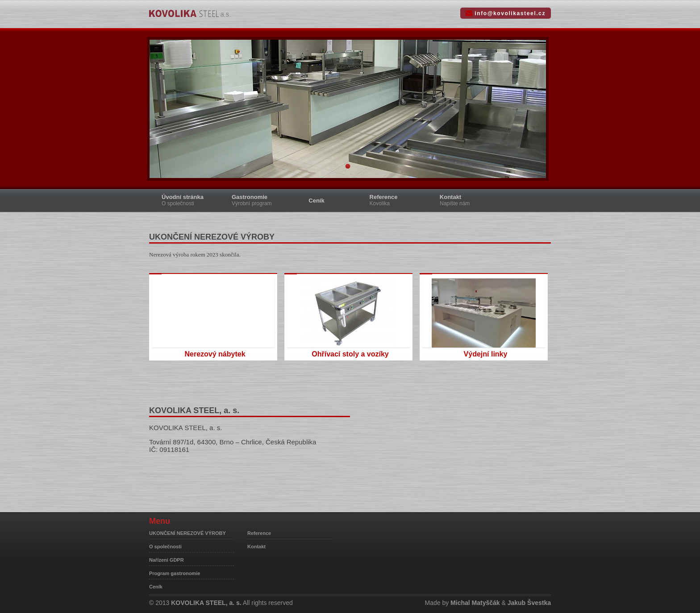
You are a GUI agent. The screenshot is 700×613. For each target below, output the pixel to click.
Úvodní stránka (189, 200)
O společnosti (165, 547)
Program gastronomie (175, 573)
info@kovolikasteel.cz (510, 13)
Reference (394, 200)
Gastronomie (257, 200)
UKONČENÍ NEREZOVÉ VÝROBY (187, 533)
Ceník (316, 201)
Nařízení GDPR (167, 560)
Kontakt (462, 200)
